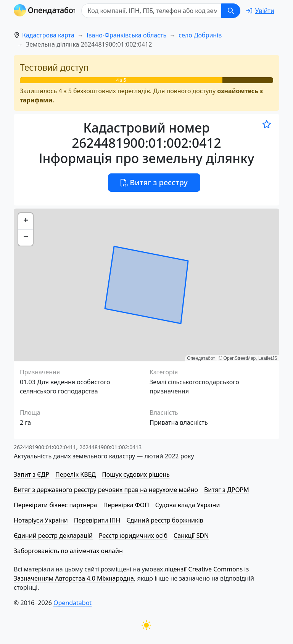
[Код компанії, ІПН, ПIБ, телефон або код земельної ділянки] (153, 11)
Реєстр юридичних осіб (133, 536)
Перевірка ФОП (126, 505)
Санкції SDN (191, 536)
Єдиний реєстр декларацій (53, 536)
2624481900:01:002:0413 (110, 447)
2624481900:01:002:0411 (45, 447)
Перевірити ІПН (97, 520)
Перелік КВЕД (76, 474)
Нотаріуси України (41, 520)
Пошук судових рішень (136, 474)
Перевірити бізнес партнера (55, 505)
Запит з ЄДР (31, 474)
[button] (26, 221)
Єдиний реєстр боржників (165, 520)
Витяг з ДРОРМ (227, 490)
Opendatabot (72, 603)
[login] (260, 11)
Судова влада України (188, 505)
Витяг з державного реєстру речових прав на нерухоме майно (106, 490)
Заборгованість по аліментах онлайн (68, 551)
